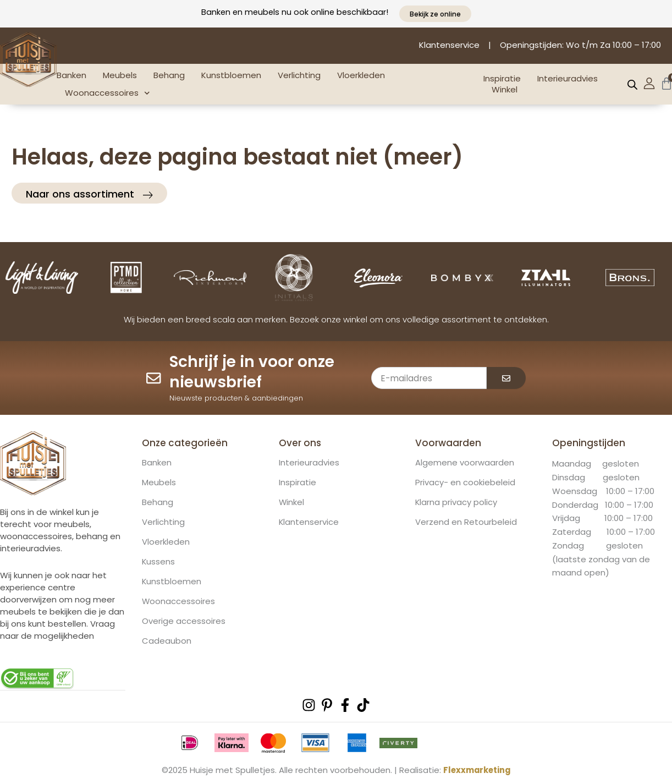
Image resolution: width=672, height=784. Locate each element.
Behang (169, 75)
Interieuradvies (568, 79)
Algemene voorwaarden (465, 463)
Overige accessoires (184, 622)
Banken (71, 75)
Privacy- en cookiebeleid (465, 483)
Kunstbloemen (231, 75)
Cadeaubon (167, 642)
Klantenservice (309, 523)
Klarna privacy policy (456, 503)
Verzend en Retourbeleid (466, 523)
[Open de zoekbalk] (632, 84)
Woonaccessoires (108, 93)
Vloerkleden (361, 75)
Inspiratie (502, 79)
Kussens (159, 562)
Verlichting (299, 75)
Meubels (120, 75)
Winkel (505, 90)
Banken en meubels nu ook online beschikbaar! (295, 12)
